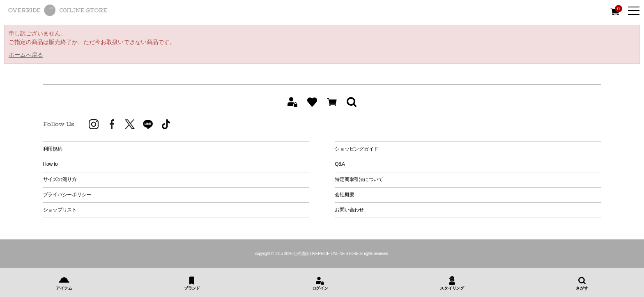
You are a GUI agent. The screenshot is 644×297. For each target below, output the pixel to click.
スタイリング (452, 288)
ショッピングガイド (356, 149)
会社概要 (344, 195)
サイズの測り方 (60, 179)
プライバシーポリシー (67, 195)
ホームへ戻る (26, 55)
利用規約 (53, 149)
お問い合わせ (349, 210)
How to (51, 164)
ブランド (192, 288)
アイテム (64, 288)
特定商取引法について (359, 179)
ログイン (320, 288)
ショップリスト (60, 210)
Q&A (340, 164)
